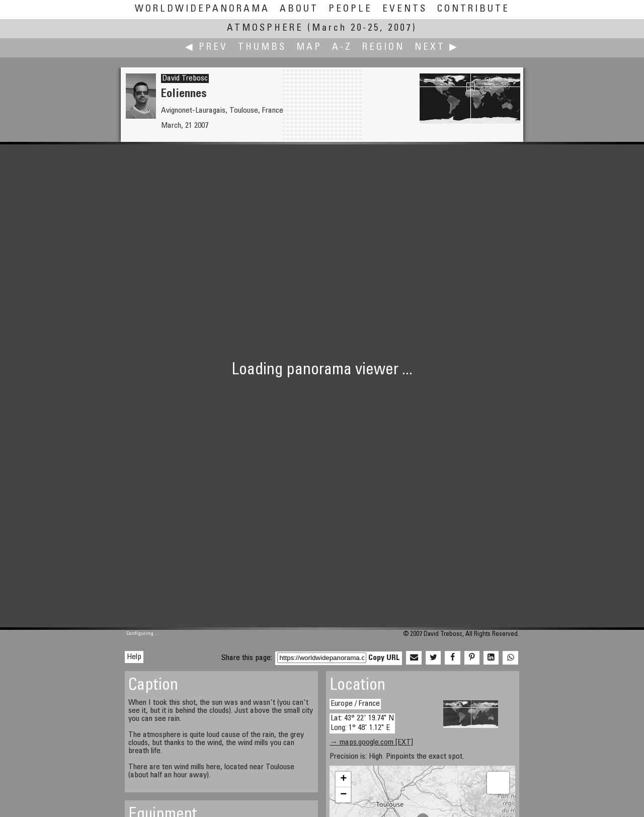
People (350, 9)
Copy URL (384, 658)
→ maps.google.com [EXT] (371, 743)
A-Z (342, 48)
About (299, 9)
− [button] (343, 795)
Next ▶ (437, 48)
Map (309, 48)
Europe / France (355, 704)
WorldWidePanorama (202, 9)
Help (134, 657)
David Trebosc (185, 78)
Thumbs (262, 48)
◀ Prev (207, 48)
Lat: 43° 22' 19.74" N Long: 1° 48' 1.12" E (362, 723)
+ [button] (343, 779)
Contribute (473, 9)
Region (383, 48)
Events (405, 9)
